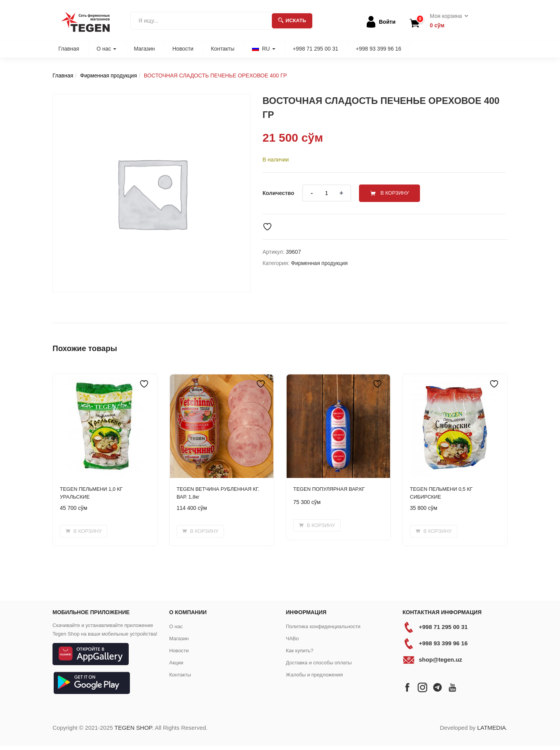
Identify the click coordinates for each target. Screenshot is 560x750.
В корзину (396, 193)
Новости (183, 49)
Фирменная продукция (108, 76)
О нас (106, 49)
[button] (446, 21)
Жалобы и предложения (314, 675)
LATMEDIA (492, 728)
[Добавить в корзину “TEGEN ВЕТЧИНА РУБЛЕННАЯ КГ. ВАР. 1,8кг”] (200, 531)
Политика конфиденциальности (323, 626)
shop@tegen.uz (440, 660)
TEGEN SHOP (133, 728)
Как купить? (300, 651)
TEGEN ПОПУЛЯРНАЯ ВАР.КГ (329, 489)
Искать (292, 20)
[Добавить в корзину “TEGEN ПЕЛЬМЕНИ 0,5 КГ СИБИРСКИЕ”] (434, 531)
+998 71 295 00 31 (316, 49)
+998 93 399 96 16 (379, 49)
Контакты (222, 49)
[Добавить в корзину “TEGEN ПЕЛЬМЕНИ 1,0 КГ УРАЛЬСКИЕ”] (84, 531)
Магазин (144, 49)
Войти (387, 22)
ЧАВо (292, 638)
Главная (69, 49)
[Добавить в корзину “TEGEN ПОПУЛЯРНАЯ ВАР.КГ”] (317, 525)
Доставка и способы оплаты (319, 663)
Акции (176, 663)
